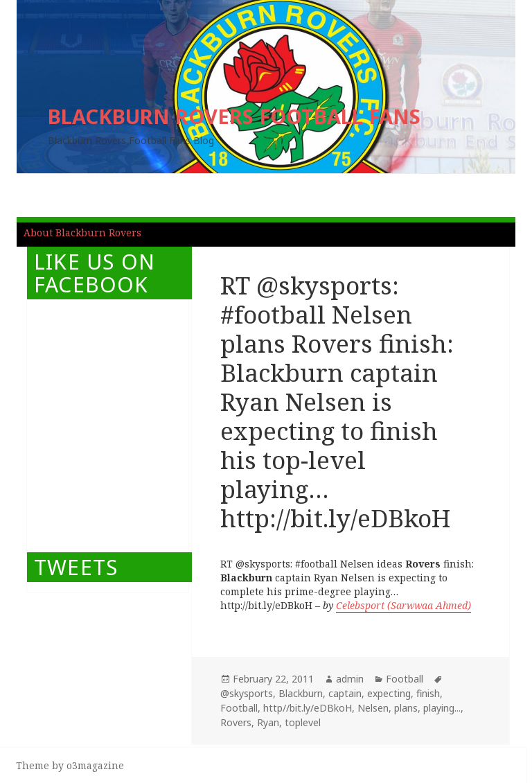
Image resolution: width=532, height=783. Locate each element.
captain (345, 693)
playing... (442, 708)
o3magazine (95, 765)
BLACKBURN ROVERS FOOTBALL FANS (234, 116)
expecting (389, 693)
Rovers (236, 722)
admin (350, 679)
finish (428, 693)
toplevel (303, 722)
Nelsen (373, 708)
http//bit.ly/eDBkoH (308, 708)
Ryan (268, 722)
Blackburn (301, 693)
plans (406, 708)
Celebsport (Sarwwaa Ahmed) (404, 605)
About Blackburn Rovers (82, 232)
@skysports (247, 693)
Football (405, 679)
